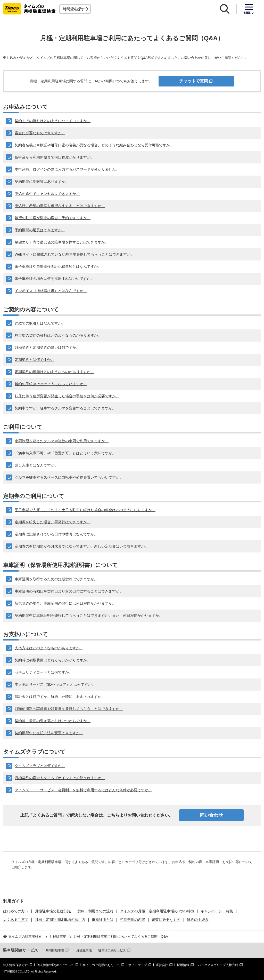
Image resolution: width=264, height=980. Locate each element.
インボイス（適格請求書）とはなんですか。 (51, 291)
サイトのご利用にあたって (101, 965)
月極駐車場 (84, 950)
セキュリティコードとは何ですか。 (44, 672)
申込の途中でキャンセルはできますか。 (47, 194)
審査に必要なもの (166, 920)
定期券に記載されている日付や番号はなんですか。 (56, 534)
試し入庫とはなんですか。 (36, 465)
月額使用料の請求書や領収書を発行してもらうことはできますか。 (69, 709)
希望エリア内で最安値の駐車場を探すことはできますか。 (62, 242)
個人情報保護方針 (15, 965)
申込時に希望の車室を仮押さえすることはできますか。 (60, 206)
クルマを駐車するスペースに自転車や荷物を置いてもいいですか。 (69, 477)
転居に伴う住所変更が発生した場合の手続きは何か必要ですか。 (67, 396)
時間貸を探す (74, 9)
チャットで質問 (194, 81)
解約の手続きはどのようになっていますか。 (51, 384)
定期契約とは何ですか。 (35, 360)
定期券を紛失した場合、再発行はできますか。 (53, 522)
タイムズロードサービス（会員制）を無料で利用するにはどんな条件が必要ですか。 (83, 790)
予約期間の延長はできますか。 (40, 230)
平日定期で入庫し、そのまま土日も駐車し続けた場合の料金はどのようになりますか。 (85, 510)
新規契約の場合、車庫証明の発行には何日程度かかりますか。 (65, 603)
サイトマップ (138, 965)
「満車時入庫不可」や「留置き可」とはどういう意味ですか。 (65, 453)
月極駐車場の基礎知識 (53, 911)
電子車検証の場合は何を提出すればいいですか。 (54, 279)
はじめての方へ (16, 911)
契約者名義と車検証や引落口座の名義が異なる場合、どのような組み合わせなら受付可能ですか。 (94, 145)
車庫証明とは (103, 920)
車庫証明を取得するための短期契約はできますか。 (56, 579)
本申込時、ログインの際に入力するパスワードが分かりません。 (67, 169)
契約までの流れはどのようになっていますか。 (53, 121)
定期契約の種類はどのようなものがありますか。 (54, 372)
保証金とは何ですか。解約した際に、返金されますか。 (60, 697)
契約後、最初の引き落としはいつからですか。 (53, 721)
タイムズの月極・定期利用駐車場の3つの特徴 (157, 911)
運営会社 (162, 965)
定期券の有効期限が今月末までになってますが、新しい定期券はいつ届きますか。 (81, 546)
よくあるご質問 (16, 920)
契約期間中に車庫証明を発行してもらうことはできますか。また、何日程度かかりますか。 (89, 615)
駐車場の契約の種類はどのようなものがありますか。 (58, 335)
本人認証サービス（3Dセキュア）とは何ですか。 (55, 684)
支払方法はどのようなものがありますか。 (49, 648)
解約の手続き (198, 920)
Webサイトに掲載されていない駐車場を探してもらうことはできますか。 (74, 254)
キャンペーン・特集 (217, 911)
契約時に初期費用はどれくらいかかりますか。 (53, 660)
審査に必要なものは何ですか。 (40, 133)
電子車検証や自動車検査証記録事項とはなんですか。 (58, 266)
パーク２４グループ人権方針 (218, 965)
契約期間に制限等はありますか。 (42, 181)
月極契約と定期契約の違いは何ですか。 (47, 347)
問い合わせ (211, 815)
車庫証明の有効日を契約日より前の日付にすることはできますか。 (69, 591)
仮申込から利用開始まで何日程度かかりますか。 (54, 157)
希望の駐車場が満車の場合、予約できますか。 (53, 218)
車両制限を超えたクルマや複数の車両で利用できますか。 (62, 441)
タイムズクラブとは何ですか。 (40, 766)
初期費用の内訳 (133, 920)
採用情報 (183, 965)
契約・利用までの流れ (95, 911)
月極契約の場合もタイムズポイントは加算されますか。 (60, 778)
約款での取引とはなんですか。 (40, 323)
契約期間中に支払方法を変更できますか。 (49, 733)
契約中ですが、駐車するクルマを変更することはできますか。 (65, 408)
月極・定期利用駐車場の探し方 (60, 920)
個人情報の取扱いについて (55, 965)
